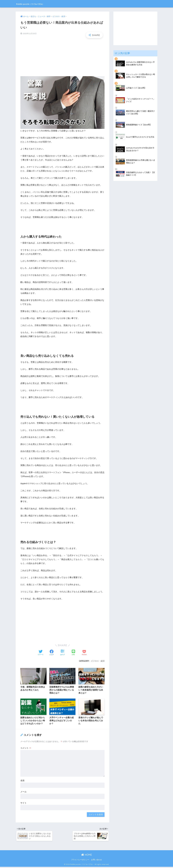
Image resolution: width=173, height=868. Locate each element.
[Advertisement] (62, 57)
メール (23, 792)
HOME (87, 856)
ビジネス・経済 (98, 661)
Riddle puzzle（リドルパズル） (38, 4)
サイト (23, 803)
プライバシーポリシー (80, 861)
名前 (22, 781)
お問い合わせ (96, 861)
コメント (26, 748)
